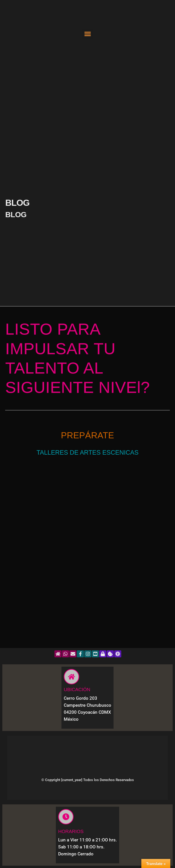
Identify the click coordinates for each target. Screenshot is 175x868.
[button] (87, 34)
